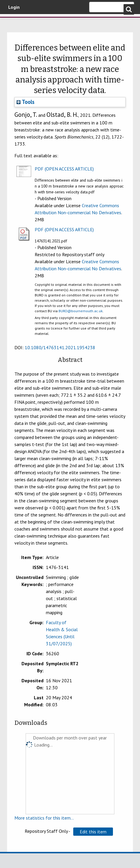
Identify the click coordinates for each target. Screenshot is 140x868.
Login (14, 7)
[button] (93, 832)
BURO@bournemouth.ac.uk (81, 311)
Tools (25, 102)
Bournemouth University (13, 22)
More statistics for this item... (44, 818)
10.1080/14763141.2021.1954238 (60, 347)
